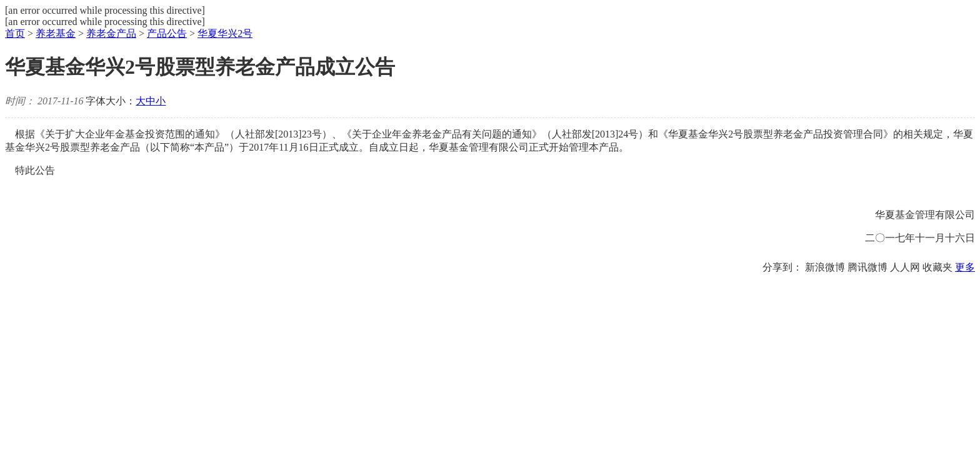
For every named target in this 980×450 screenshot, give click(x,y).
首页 (15, 33)
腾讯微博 (867, 267)
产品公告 (167, 33)
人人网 (905, 267)
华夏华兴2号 (225, 33)
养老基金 (56, 33)
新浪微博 (825, 267)
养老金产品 (111, 33)
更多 (965, 267)
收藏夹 (937, 267)
